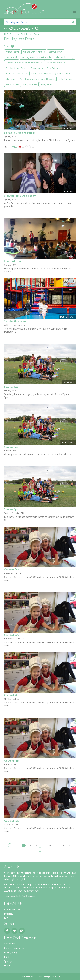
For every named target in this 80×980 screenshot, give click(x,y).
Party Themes (30, 84)
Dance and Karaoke (55, 63)
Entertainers (37, 68)
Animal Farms (12, 52)
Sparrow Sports (13, 387)
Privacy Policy (11, 952)
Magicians (11, 79)
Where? (26, 28)
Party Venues (47, 84)
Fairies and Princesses (16, 73)
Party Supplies (13, 84)
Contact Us (9, 944)
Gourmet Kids (12, 569)
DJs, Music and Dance (16, 68)
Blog (6, 957)
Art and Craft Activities (34, 52)
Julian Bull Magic (13, 261)
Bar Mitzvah (12, 57)
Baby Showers (56, 52)
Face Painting (53, 68)
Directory (9, 914)
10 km (14, 28)
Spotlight (8, 961)
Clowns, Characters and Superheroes (24, 63)
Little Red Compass (24, 9)
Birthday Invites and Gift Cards (36, 57)
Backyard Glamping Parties (20, 133)
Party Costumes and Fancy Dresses (37, 79)
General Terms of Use (15, 948)
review (13, 147)
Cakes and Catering (64, 57)
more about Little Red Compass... (20, 896)
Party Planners (65, 79)
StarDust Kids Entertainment (20, 196)
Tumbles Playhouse (15, 321)
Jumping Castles (63, 73)
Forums (8, 965)
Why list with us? (12, 909)
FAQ (6, 918)
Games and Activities (41, 73)
